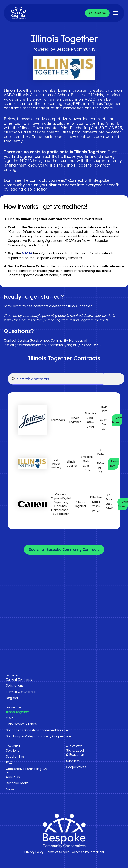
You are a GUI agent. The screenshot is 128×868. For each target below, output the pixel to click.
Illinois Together (17, 712)
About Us (13, 777)
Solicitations (15, 685)
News (10, 789)
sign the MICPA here (23, 161)
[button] (97, 13)
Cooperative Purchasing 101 (27, 769)
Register (12, 698)
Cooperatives (76, 767)
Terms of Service (58, 852)
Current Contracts (19, 679)
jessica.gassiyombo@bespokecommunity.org (38, 345)
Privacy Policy (34, 852)
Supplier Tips (15, 756)
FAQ (9, 763)
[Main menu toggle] (115, 13)
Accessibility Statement (88, 852)
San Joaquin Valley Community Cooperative (38, 736)
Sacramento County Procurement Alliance (37, 730)
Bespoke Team (17, 783)
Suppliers (73, 761)
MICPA (27, 253)
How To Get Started (21, 692)
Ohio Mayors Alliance (21, 724)
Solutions (13, 750)
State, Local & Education (75, 752)
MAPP (10, 718)
